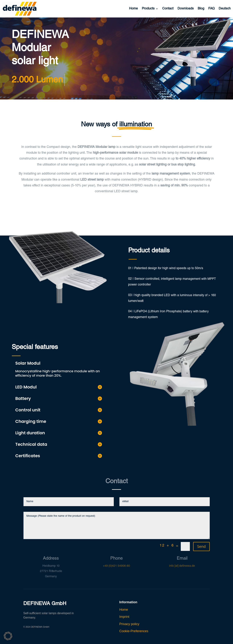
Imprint (124, 617)
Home (133, 9)
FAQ (211, 9)
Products (148, 9)
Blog (201, 9)
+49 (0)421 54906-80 (116, 566)
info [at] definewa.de (182, 566)
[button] (8, 636)
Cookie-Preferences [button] (134, 631)
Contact (168, 9)
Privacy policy (129, 624)
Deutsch (225, 9)
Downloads (186, 9)
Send (201, 546)
